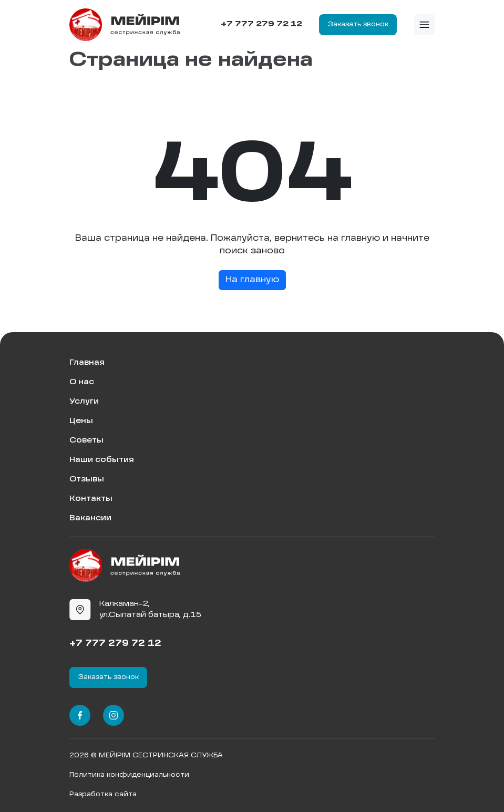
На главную (252, 280)
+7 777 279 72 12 (261, 24)
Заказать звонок (358, 25)
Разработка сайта (103, 795)
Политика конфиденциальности (129, 775)
